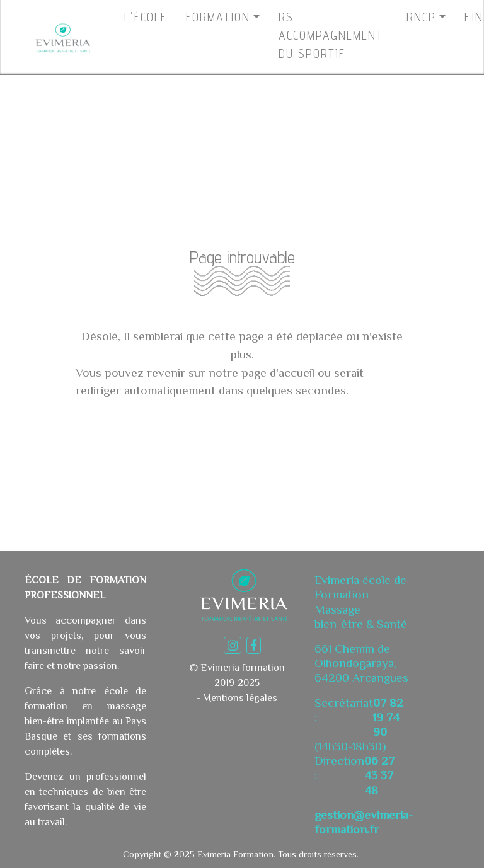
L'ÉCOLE (146, 17)
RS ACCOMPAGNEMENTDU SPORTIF (331, 35)
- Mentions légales (237, 698)
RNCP (421, 17)
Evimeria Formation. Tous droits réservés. (277, 854)
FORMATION (218, 17)
